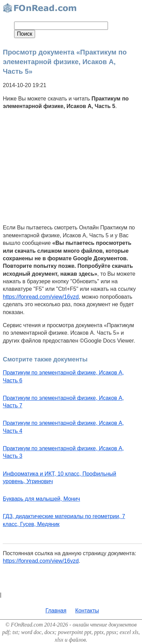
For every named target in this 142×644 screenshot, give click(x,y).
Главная (56, 611)
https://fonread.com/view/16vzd (41, 297)
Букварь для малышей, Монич (41, 499)
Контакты (87, 611)
